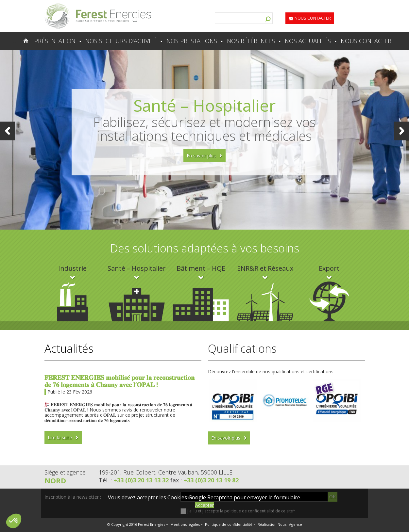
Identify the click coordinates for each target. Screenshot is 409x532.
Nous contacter (313, 18)
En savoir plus (201, 156)
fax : (204, 480)
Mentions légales (185, 524)
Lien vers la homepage (98, 16)
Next (402, 131)
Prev (7, 131)
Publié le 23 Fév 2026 (70, 392)
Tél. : (135, 480)
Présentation (55, 41)
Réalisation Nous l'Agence (280, 524)
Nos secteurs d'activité (121, 41)
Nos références (251, 41)
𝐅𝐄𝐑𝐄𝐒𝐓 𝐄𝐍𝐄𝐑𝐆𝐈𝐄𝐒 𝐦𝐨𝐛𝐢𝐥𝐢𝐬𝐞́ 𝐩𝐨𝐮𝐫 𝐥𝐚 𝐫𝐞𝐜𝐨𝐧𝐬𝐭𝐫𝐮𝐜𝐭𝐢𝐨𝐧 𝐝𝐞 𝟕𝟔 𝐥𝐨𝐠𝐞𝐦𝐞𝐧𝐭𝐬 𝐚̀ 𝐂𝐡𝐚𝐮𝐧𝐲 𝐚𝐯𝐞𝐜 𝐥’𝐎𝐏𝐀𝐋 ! (119, 381)
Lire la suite (60, 437)
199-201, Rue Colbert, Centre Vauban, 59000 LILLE (166, 472)
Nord (55, 480)
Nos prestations (192, 41)
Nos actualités (308, 41)
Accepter (204, 505)
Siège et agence (65, 472)
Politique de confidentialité (229, 524)
